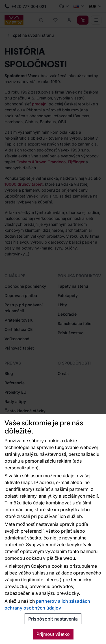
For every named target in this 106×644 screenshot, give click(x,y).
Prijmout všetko (53, 634)
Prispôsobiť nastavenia (53, 619)
